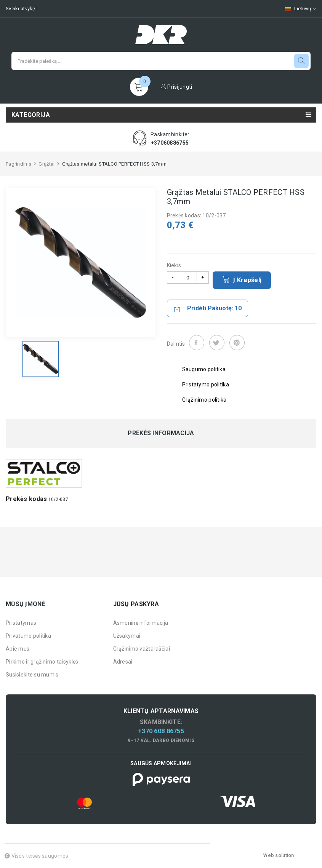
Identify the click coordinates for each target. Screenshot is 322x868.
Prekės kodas (26, 499)
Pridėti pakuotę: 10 (207, 308)
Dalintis (197, 343)
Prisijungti (177, 87)
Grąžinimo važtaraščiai (142, 649)
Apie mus (18, 649)
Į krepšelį (242, 279)
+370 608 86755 (161, 731)
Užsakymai (127, 636)
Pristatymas (21, 623)
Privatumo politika (28, 636)
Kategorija (31, 115)
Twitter (217, 343)
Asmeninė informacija (141, 623)
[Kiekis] (188, 278)
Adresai (123, 662)
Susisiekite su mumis (32, 675)
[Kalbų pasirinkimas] (297, 9)
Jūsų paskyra (136, 604)
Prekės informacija (161, 433)
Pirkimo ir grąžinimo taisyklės (42, 662)
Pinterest (237, 343)
